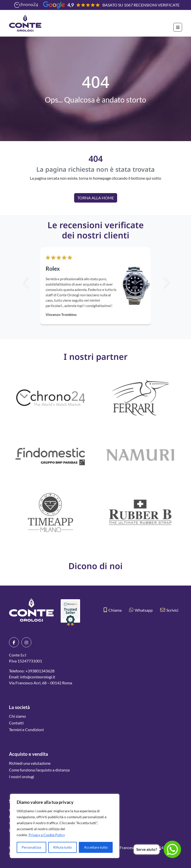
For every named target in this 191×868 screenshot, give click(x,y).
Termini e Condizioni (26, 730)
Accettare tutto (96, 847)
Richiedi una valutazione (30, 763)
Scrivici (169, 610)
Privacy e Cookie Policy (47, 835)
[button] (174, 283)
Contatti (16, 723)
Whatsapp (141, 610)
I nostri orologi (22, 777)
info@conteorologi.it (38, 677)
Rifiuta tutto (63, 847)
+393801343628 (40, 671)
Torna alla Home (96, 198)
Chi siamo (17, 716)
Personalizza (31, 847)
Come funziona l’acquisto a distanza (39, 770)
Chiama (113, 610)
